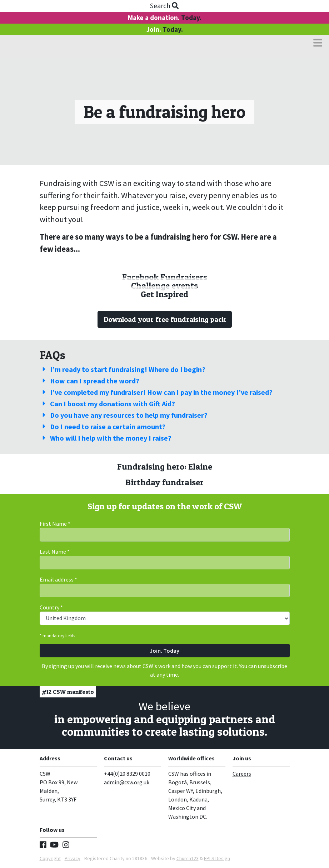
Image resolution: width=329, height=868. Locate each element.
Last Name (55, 551)
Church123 (188, 858)
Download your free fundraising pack (165, 319)
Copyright (50, 858)
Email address (58, 579)
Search (164, 6)
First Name (55, 524)
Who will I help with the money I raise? (106, 438)
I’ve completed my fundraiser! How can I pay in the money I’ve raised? (156, 392)
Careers (242, 774)
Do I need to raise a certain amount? (103, 426)
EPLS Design (217, 858)
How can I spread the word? (89, 381)
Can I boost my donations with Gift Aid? (107, 404)
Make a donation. (165, 18)
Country (51, 607)
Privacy (73, 858)
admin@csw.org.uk (127, 782)
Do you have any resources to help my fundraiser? (124, 415)
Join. (164, 29)
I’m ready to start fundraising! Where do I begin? (123, 369)
